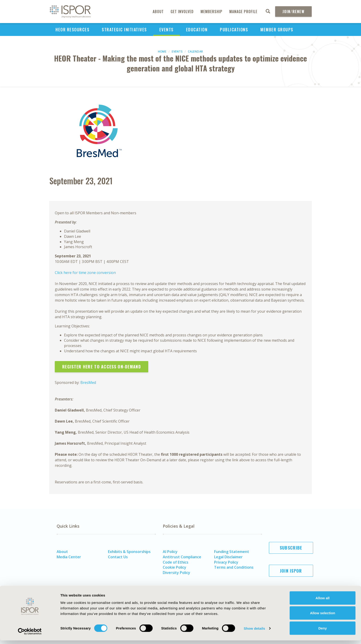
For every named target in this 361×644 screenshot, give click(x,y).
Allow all (323, 601)
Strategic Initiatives (124, 29)
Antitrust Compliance (182, 557)
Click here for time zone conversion (85, 273)
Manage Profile (243, 12)
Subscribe (291, 548)
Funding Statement (232, 552)
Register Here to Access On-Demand (102, 367)
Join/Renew (293, 12)
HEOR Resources (72, 29)
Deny (323, 632)
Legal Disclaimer (228, 557)
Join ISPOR (291, 571)
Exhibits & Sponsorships (129, 552)
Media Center (69, 557)
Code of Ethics (176, 562)
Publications (234, 29)
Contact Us (118, 557)
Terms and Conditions (234, 567)
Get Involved (182, 12)
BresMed (88, 382)
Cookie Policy (175, 567)
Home (162, 51)
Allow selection (322, 617)
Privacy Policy (226, 562)
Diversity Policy (176, 573)
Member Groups (277, 29)
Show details (254, 632)
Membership (211, 12)
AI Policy (170, 552)
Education (197, 29)
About (158, 12)
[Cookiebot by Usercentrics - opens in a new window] (30, 635)
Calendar (195, 51)
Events (166, 29)
